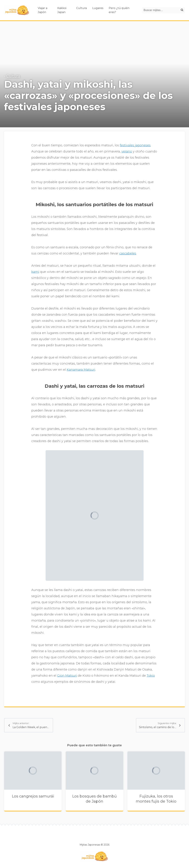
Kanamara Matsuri (81, 370)
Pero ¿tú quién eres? (119, 10)
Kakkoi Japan (62, 10)
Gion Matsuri (67, 676)
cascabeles (128, 253)
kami (35, 272)
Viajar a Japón (43, 10)
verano (127, 151)
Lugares (98, 8)
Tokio (151, 676)
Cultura (81, 8)
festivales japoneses (135, 145)
